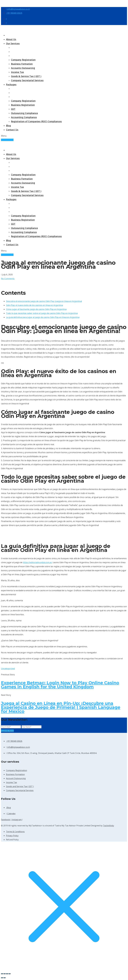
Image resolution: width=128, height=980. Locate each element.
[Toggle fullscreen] (4, 974)
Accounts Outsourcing (23, 68)
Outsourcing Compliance (24, 113)
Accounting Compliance (24, 117)
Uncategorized (8, 669)
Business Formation (22, 64)
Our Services (13, 43)
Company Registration (23, 60)
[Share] (7, 974)
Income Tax (17, 72)
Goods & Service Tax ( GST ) (26, 76)
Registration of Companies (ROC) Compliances (36, 121)
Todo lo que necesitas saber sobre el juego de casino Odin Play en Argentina (42, 313)
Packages (11, 84)
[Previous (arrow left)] (2, 978)
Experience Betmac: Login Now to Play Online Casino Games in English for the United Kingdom (60, 685)
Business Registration (23, 105)
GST (13, 109)
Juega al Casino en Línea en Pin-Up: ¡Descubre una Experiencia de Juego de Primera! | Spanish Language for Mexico (61, 707)
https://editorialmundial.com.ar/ (38, 562)
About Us (11, 39)
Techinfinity (108, 826)
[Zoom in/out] (2, 974)
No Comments (8, 279)
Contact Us (12, 130)
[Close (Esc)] (9, 974)
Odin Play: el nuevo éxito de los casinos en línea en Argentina (34, 305)
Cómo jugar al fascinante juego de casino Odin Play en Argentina (36, 309)
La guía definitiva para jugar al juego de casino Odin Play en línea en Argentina (43, 317)
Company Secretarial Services (27, 80)
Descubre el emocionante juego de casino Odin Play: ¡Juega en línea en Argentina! (44, 301)
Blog (8, 126)
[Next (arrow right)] (4, 978)
